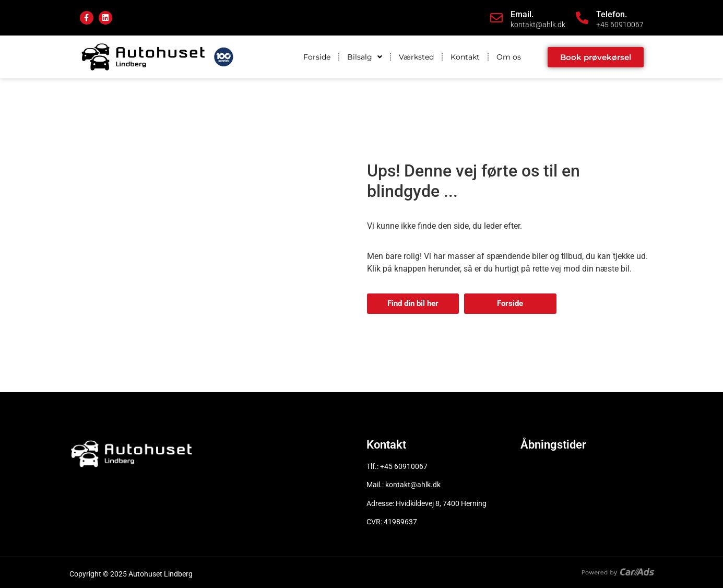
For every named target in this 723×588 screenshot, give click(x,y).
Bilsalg (365, 57)
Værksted (416, 57)
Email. (522, 14)
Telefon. (612, 14)
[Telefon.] (582, 18)
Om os (509, 57)
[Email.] (496, 18)
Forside (317, 57)
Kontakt (465, 57)
